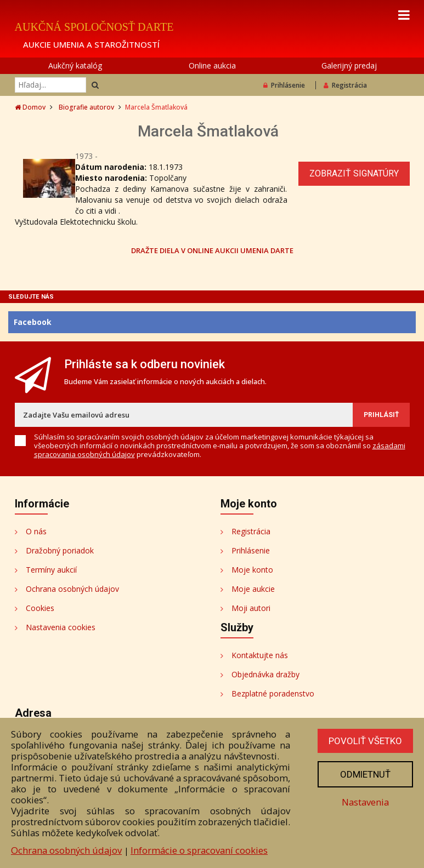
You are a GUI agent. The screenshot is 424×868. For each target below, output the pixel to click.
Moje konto (252, 570)
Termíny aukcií (51, 570)
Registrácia (345, 85)
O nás (36, 531)
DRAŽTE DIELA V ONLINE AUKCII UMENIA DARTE (212, 250)
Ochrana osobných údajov (72, 589)
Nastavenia (365, 802)
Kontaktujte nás (260, 655)
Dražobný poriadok (60, 550)
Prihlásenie (284, 85)
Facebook (33, 322)
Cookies (40, 608)
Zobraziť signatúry (354, 173)
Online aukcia (212, 65)
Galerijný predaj (349, 65)
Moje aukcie (253, 589)
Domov (30, 107)
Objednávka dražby (265, 674)
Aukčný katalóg (75, 65)
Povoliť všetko (365, 741)
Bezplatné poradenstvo (273, 693)
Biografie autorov (86, 107)
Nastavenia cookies (61, 627)
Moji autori (251, 608)
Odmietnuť (365, 774)
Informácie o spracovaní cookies (199, 850)
